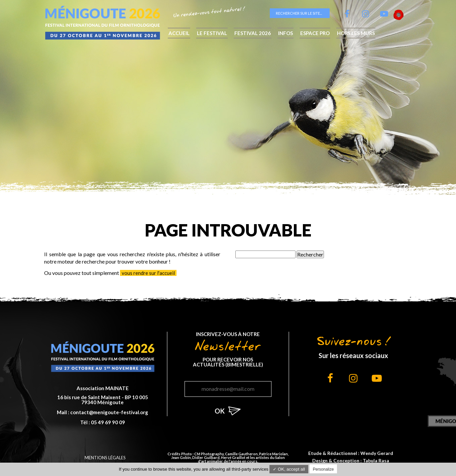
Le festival (212, 33)
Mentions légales (105, 458)
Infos (286, 33)
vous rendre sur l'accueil (148, 273)
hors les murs (356, 33)
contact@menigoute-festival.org (109, 412)
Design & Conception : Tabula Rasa (351, 460)
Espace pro (315, 33)
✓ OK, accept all (289, 469)
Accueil (179, 33)
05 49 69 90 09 (108, 422)
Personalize (323, 469)
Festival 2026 (253, 33)
